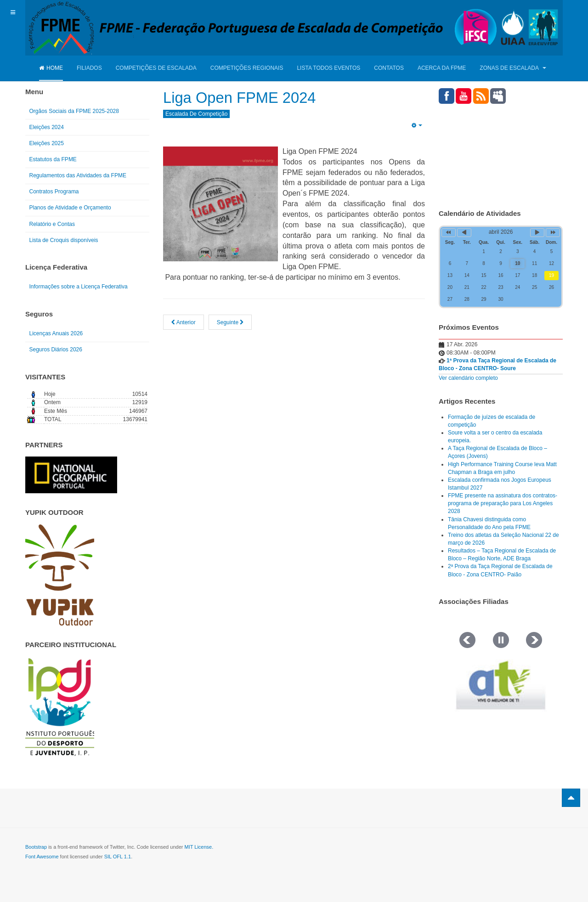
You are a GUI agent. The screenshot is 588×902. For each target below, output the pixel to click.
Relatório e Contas (52, 224)
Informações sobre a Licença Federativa (79, 287)
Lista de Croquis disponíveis (64, 240)
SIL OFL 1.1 (118, 857)
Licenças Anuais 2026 (56, 333)
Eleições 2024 (47, 127)
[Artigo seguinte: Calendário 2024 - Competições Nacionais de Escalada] (230, 322)
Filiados (89, 68)
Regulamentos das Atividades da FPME (78, 175)
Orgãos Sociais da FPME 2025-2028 (74, 111)
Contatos (389, 68)
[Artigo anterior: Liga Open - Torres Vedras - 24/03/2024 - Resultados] (184, 322)
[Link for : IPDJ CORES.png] (60, 707)
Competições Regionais (247, 68)
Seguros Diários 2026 (56, 350)
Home (51, 68)
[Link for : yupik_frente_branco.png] (60, 575)
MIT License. (199, 847)
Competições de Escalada (156, 68)
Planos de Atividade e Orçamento (70, 208)
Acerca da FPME (442, 68)
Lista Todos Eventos (328, 68)
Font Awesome (42, 857)
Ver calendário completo (468, 378)
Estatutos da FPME (53, 159)
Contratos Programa (54, 192)
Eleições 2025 (47, 143)
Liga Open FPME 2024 (247, 97)
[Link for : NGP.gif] (71, 475)
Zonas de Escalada (513, 68)
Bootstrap (36, 847)
